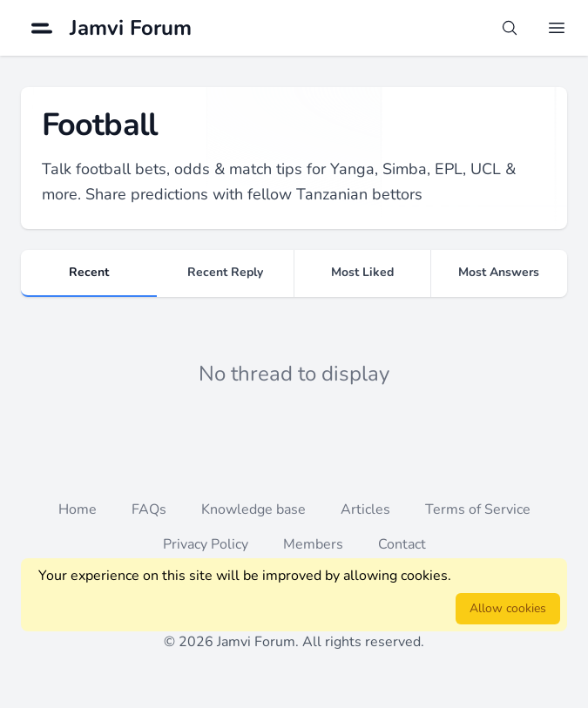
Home (78, 509)
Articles (365, 509)
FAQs (149, 509)
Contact (402, 544)
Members (313, 544)
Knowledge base (253, 509)
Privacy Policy (206, 544)
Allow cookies (508, 608)
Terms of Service (478, 509)
